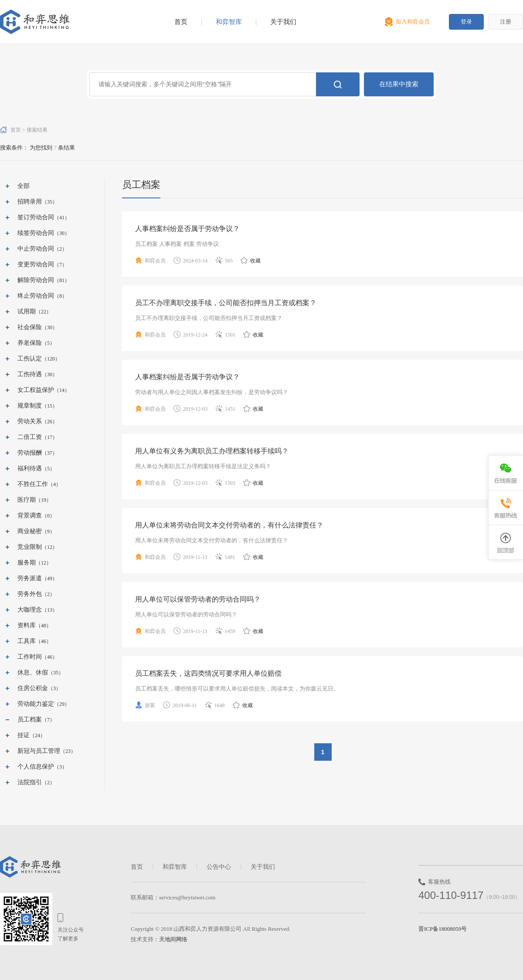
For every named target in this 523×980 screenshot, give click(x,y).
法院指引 (30, 782)
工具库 (27, 641)
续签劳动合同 (36, 233)
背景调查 (30, 516)
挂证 (24, 735)
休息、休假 (33, 672)
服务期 (27, 563)
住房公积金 (33, 688)
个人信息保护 (36, 767)
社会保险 (30, 327)
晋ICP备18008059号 (443, 929)
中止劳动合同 (36, 249)
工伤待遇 (30, 374)
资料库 (27, 625)
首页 (181, 22)
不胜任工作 (33, 484)
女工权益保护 (36, 390)
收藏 (251, 261)
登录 (466, 22)
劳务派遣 (30, 578)
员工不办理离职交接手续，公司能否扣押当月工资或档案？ (226, 303)
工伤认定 (30, 359)
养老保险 (30, 343)
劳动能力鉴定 (36, 704)
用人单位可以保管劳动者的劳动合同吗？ (198, 599)
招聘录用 (30, 202)
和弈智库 (229, 22)
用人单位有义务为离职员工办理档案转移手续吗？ (212, 451)
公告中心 (219, 867)
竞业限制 (30, 547)
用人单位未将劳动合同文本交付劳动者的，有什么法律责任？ (229, 525)
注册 (506, 22)
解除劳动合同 (36, 280)
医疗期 (27, 500)
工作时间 (30, 657)
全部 (24, 186)
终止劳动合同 (36, 296)
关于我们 (283, 22)
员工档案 (30, 720)
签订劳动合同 (36, 217)
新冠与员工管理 (39, 751)
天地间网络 (173, 939)
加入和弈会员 (413, 22)
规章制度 (30, 406)
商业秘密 (30, 531)
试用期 (27, 311)
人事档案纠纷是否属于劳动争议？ (187, 229)
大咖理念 (30, 610)
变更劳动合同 (36, 264)
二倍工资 (30, 437)
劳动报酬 (30, 453)
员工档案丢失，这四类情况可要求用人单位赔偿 (208, 673)
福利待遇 (30, 468)
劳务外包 (30, 594)
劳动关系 (30, 421)
